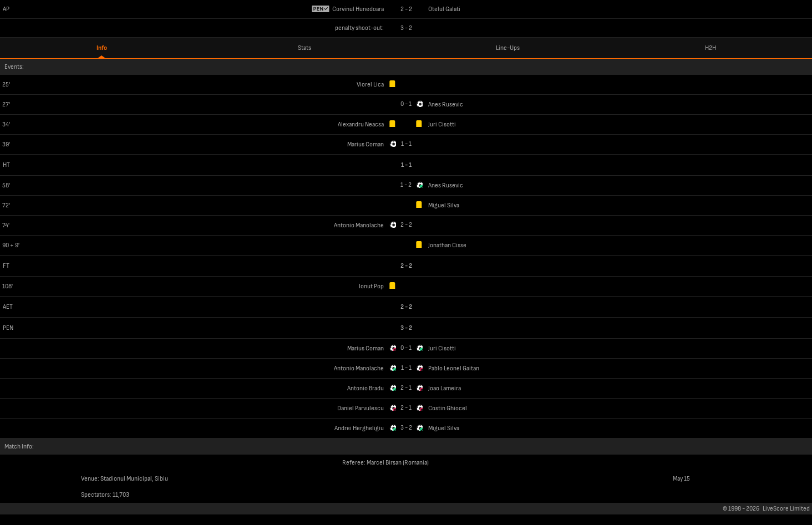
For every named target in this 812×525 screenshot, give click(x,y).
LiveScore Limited (786, 509)
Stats (304, 48)
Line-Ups (508, 48)
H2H (710, 48)
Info (102, 48)
